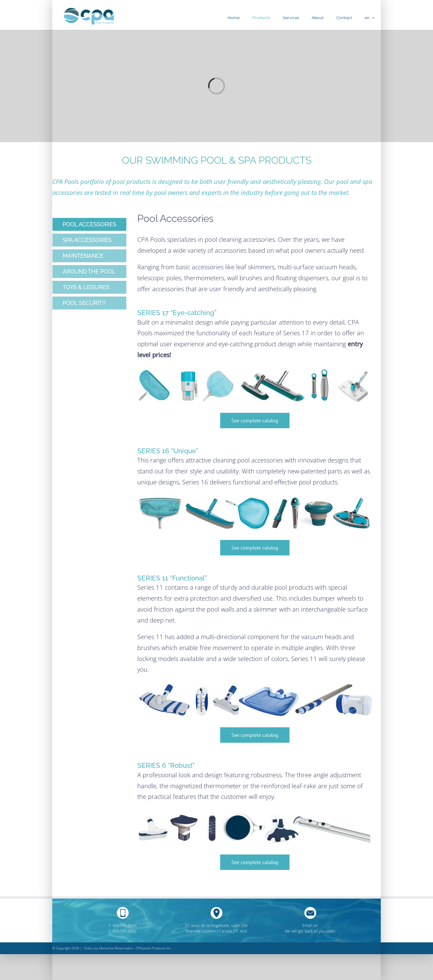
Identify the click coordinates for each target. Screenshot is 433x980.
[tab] (89, 224)
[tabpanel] (255, 550)
